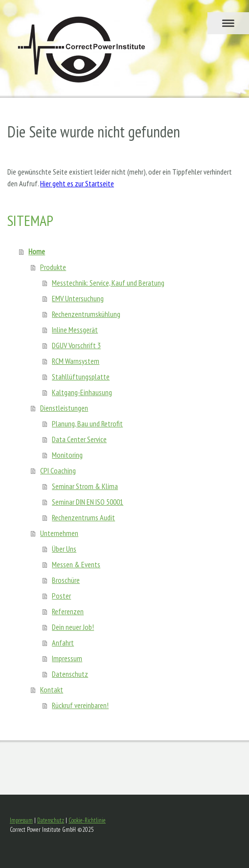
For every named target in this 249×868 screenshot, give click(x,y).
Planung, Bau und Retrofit (87, 423)
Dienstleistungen (64, 408)
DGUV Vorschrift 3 (76, 345)
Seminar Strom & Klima (85, 486)
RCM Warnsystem (76, 361)
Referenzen (68, 611)
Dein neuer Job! (73, 627)
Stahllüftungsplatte (81, 377)
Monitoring (67, 455)
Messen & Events (76, 564)
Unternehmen (59, 533)
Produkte (53, 267)
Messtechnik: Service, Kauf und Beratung (108, 283)
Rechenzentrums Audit (83, 517)
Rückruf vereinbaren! (80, 705)
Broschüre (66, 580)
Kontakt (52, 690)
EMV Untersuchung (78, 298)
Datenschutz (70, 674)
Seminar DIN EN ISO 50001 (88, 502)
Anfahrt (63, 643)
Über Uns (64, 549)
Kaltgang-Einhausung (82, 392)
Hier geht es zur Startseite (77, 183)
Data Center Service (79, 439)
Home (37, 251)
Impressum (67, 658)
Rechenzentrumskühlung (86, 314)
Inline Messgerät (75, 330)
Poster (61, 596)
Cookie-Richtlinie (87, 820)
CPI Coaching (58, 470)
